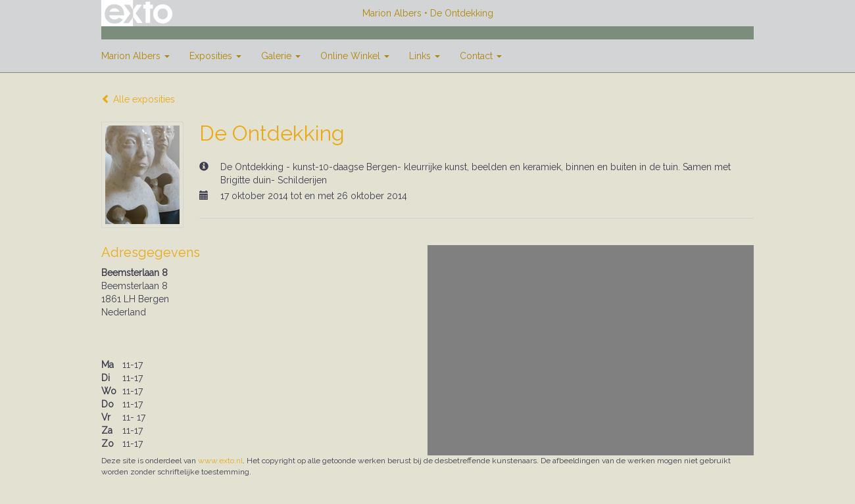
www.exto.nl (220, 461)
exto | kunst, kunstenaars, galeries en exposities (138, 13)
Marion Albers (392, 13)
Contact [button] (481, 56)
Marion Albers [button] (135, 56)
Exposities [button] (215, 56)
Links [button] (425, 56)
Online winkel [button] (355, 56)
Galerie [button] (281, 56)
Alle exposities (138, 99)
